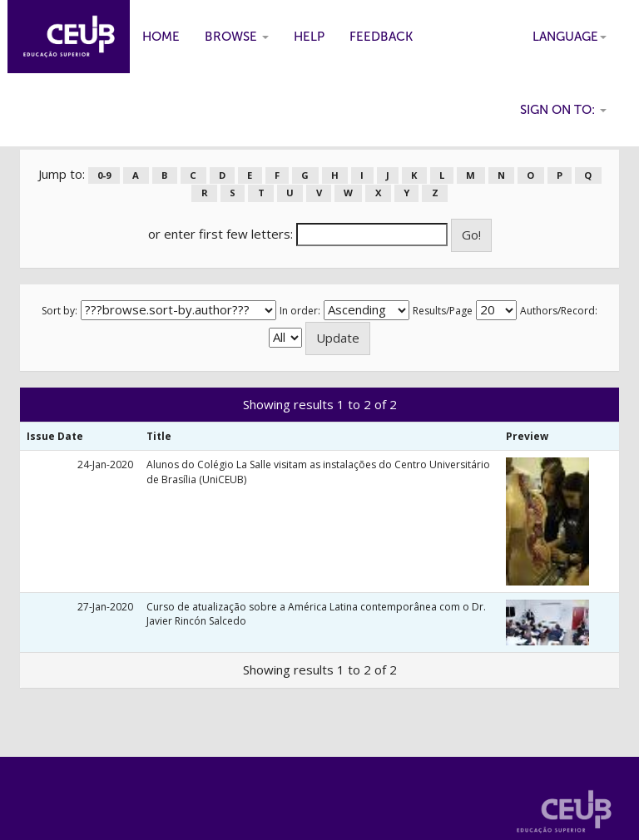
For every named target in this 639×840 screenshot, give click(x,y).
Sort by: (59, 311)
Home (161, 37)
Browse (237, 37)
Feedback (381, 37)
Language (570, 37)
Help (309, 37)
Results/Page (443, 311)
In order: (300, 311)
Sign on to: (563, 110)
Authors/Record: (559, 311)
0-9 (104, 175)
